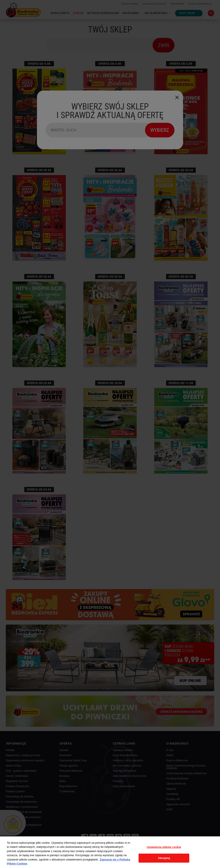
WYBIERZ (160, 130)
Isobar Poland (203, 863)
